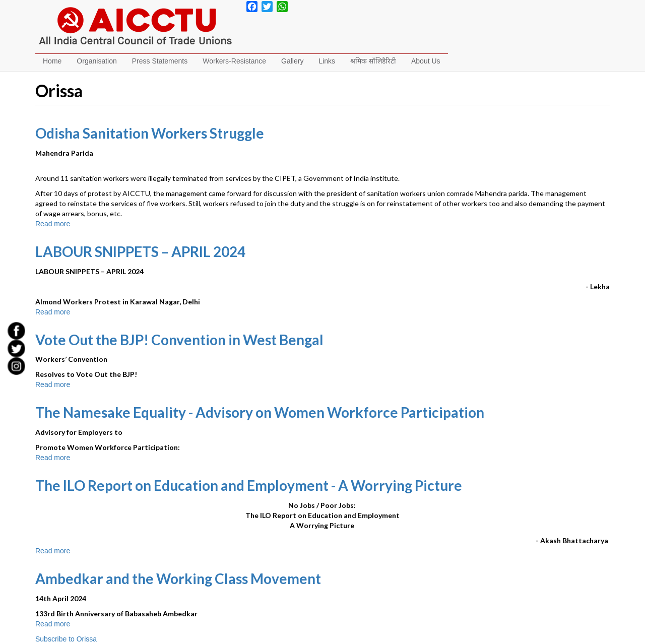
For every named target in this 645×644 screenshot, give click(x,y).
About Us (426, 61)
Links (327, 61)
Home (52, 61)
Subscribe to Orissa (66, 639)
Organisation (96, 61)
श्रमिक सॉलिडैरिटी (373, 61)
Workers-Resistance (234, 61)
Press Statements (160, 61)
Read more (53, 224)
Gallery (292, 61)
